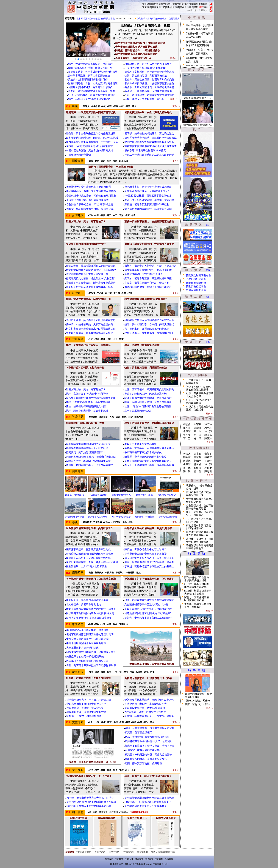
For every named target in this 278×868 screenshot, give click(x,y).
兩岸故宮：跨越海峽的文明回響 (142, 750)
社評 (182, 4)
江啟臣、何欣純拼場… (76, 495)
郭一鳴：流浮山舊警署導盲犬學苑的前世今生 (91, 798)
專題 (182, 7)
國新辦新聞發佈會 (196, 283)
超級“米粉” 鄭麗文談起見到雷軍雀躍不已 (148, 802)
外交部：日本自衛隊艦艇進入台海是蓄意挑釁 (91, 134)
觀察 (196, 4)
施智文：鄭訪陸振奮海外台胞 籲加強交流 (90, 209)
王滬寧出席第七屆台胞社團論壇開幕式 (87, 200)
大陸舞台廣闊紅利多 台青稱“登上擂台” (90, 87)
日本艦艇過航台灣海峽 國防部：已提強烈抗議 (92, 138)
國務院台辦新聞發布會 (199, 275)
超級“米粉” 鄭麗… (145, 495)
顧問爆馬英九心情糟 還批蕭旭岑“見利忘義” (91, 279)
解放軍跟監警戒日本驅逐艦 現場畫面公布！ (91, 652)
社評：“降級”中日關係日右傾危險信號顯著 (148, 406)
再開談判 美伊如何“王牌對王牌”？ (86, 452)
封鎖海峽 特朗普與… (146, 517)
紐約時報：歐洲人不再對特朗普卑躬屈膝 (89, 806)
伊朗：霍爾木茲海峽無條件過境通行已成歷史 (91, 609)
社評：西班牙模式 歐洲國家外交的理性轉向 (149, 95)
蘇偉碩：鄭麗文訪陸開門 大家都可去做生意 (149, 87)
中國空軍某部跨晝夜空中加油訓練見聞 (87, 639)
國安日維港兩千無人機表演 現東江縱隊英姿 (149, 558)
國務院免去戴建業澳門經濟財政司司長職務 (90, 554)
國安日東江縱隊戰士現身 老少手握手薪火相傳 (92, 562)
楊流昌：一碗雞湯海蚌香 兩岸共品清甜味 (148, 755)
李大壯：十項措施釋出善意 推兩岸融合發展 (149, 465)
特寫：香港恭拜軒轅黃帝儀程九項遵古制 (147, 737)
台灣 (173, 4)
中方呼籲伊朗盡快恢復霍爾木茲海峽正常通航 (149, 142)
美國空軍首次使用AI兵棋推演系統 (85, 657)
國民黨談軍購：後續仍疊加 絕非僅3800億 (148, 270)
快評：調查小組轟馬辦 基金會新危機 (87, 411)
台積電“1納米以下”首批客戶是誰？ (144, 274)
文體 (159, 7)
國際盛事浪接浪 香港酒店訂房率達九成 (88, 549)
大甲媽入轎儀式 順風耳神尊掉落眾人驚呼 (90, 333)
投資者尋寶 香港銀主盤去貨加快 (85, 708)
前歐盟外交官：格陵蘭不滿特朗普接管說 (88, 461)
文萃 (163, 7)
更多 (208, 225)
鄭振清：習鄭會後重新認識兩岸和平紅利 (147, 205)
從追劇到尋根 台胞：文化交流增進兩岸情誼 (93, 83)
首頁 (144, 4)
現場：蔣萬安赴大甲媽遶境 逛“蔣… (145, 99)
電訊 (177, 7)
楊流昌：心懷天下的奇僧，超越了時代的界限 (150, 746)
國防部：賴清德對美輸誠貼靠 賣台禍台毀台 (149, 134)
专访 (187, 7)
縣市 (177, 4)
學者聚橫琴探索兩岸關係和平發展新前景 (89, 187)
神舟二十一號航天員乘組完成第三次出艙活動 (149, 155)
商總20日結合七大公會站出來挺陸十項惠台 (148, 287)
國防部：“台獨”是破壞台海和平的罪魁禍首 (89, 146)
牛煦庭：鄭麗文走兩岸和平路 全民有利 (147, 283)
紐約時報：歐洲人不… (168, 495)
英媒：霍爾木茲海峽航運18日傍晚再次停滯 (148, 609)
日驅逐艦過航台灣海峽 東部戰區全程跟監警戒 (151, 138)
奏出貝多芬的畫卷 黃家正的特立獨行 (146, 759)
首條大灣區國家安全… (169, 517)
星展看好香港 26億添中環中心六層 (86, 712)
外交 (163, 4)
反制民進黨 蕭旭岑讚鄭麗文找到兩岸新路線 (91, 266)
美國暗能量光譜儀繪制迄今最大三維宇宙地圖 (149, 798)
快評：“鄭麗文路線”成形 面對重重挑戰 (88, 402)
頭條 (149, 4)
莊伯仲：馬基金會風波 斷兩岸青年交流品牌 (149, 80)
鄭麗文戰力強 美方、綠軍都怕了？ (86, 389)
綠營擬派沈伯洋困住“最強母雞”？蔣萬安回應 (149, 320)
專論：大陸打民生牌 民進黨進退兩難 (146, 394)
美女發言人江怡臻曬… (99, 517)
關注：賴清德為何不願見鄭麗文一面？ (87, 406)
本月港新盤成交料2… (99, 495)
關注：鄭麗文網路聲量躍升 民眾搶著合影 (148, 398)
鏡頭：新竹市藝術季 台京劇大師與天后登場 (149, 325)
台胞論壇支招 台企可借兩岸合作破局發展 (148, 64)
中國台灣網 (128, 852)
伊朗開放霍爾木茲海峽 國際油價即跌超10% (149, 700)
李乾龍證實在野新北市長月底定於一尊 (87, 274)
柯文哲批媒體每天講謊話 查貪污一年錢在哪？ (91, 270)
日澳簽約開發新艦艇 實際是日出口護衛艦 (89, 618)
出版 (173, 7)
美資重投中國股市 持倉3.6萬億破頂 (145, 708)
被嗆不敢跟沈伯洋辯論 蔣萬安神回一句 (90, 68)
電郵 (205, 7)
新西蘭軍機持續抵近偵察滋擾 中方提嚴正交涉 (92, 142)
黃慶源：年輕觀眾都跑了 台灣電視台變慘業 (149, 716)
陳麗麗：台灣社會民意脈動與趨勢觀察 (146, 457)
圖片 (149, 7)
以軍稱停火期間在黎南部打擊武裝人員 (87, 661)
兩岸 (168, 4)
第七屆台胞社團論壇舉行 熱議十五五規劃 (148, 209)
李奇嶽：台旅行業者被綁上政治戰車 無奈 (91, 91)
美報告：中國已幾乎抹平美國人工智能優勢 (148, 618)
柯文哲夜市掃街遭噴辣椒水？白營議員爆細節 (91, 329)
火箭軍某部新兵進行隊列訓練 (82, 648)
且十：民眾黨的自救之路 (138, 411)
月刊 (168, 7)
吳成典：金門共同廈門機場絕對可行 (88, 80)
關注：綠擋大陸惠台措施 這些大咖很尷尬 (148, 402)
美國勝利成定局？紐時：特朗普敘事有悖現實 (91, 802)
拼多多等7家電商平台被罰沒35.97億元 (145, 151)
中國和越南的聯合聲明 (78, 155)
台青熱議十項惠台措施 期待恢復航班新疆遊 (91, 196)
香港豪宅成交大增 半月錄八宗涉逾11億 (89, 700)
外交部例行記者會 (196, 279)
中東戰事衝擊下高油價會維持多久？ (144, 452)
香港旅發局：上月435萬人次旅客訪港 (86, 566)
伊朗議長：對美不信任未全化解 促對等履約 (162, 19)
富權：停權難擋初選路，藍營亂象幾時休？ (148, 461)
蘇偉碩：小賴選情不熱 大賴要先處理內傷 (148, 91)
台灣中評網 (114, 852)
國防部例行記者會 (196, 286)
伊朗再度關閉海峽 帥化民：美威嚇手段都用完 (91, 457)
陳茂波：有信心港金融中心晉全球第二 (146, 549)
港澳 (201, 4)
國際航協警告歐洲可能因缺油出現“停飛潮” (148, 613)
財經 (154, 7)
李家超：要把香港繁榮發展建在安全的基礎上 (149, 566)
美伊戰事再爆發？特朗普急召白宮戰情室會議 (98, 19)
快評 (187, 4)
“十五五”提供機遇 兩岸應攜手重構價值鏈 (91, 95)
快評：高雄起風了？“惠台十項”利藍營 (89, 99)
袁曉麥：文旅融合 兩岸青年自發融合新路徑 (149, 72)
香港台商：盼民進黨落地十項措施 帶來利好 (149, 200)
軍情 (144, 7)
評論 (191, 4)
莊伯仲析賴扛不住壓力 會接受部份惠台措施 (149, 83)
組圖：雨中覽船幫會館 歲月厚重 (143, 763)
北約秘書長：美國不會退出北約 (84, 605)
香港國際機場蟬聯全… (75, 517)
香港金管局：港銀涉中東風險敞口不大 (146, 704)
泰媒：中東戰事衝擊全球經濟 (141, 444)
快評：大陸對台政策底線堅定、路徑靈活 (90, 64)
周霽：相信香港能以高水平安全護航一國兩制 (149, 562)
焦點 (154, 4)
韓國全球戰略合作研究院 (163, 852)
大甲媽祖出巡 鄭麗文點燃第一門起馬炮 (147, 329)
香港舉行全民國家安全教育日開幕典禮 (146, 554)
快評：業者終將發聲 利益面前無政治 (146, 76)
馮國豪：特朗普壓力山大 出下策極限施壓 (90, 465)
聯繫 (196, 7)
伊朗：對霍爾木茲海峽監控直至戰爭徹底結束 (149, 600)
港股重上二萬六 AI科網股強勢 (84, 716)
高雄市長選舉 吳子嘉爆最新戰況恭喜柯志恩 (93, 72)
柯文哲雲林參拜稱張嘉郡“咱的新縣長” (146, 68)
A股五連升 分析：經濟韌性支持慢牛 (145, 712)
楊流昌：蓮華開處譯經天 (138, 733)
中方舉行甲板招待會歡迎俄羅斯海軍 (86, 643)
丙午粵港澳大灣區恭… (122, 517)
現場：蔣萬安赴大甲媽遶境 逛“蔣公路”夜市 (149, 333)
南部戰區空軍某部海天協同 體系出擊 (87, 630)
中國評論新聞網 (84, 852)
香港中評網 (100, 852)
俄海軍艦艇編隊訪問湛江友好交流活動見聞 (90, 634)
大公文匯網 (142, 852)
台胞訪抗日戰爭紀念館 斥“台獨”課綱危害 (90, 205)
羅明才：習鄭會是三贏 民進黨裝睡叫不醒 (148, 279)
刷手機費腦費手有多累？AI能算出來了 (146, 806)
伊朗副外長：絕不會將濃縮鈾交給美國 (87, 600)
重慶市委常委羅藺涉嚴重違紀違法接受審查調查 (151, 146)
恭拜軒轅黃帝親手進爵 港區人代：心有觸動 (149, 741)
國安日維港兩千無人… (122, 495)
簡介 (191, 7)
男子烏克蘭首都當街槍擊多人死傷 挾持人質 (90, 613)
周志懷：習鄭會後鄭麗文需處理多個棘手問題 (91, 398)
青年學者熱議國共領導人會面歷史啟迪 (89, 76)
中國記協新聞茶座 (196, 290)
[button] (75, 59)
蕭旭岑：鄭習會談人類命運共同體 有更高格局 (151, 266)
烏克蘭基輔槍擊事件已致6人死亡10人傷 (146, 605)
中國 (159, 4)
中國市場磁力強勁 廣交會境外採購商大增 (90, 151)
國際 (205, 4)
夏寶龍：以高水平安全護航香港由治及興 (88, 558)
